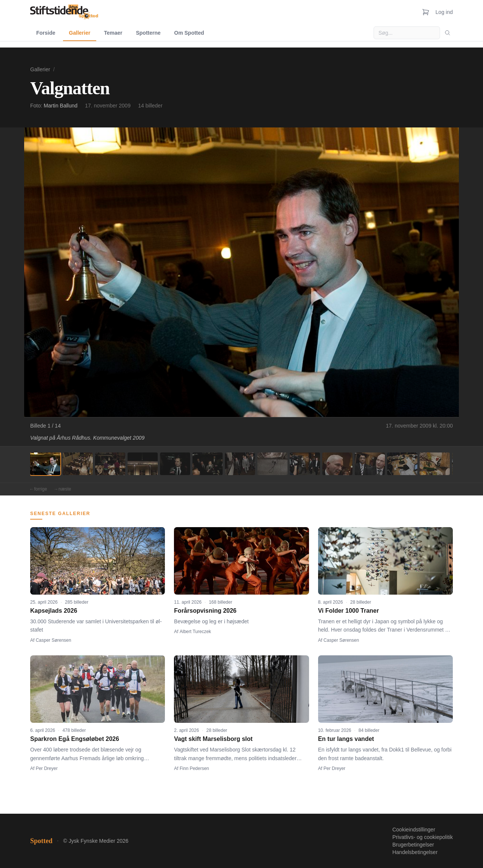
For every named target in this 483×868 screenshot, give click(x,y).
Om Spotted (189, 33)
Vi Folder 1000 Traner (349, 611)
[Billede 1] (45, 464)
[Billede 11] (370, 464)
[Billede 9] (305, 464)
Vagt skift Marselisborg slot (213, 739)
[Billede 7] (240, 464)
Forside (46, 33)
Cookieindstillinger (414, 830)
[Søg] (448, 33)
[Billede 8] (272, 464)
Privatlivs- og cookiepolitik (423, 837)
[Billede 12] (402, 464)
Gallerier (80, 33)
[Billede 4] (143, 464)
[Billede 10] (337, 464)
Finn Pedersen (194, 768)
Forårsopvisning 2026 (205, 611)
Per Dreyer (47, 768)
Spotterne (148, 33)
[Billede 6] (208, 464)
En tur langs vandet (346, 739)
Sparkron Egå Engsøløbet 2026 (75, 739)
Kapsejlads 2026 (54, 611)
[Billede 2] (78, 464)
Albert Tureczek (195, 632)
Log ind (444, 12)
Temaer (113, 33)
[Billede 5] (175, 464)
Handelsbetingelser (415, 852)
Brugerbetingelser (413, 845)
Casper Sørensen (54, 640)
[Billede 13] (435, 464)
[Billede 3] (110, 464)
